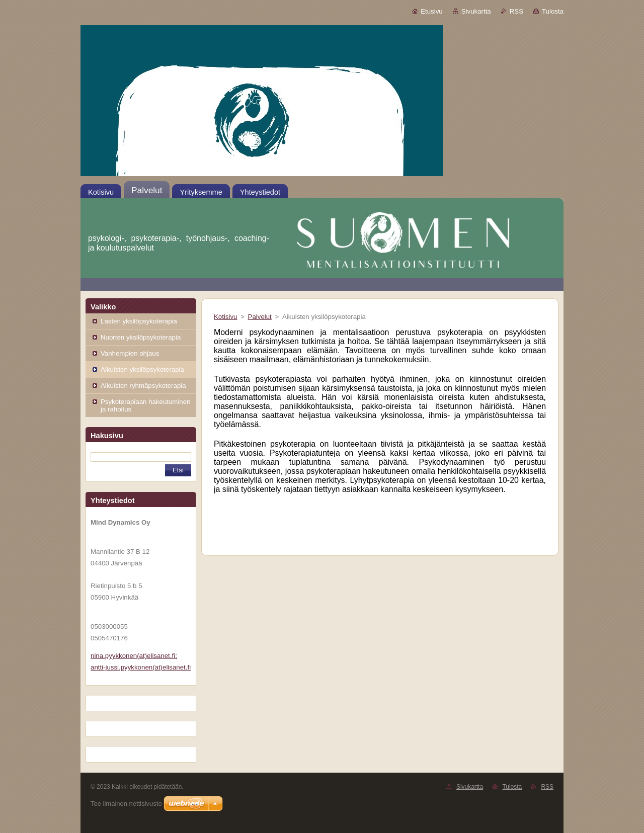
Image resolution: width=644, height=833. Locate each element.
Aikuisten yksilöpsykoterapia (142, 369)
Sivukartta (476, 11)
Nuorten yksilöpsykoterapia (141, 337)
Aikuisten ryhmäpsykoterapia (143, 386)
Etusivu (432, 11)
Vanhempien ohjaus (130, 353)
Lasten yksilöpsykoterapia (139, 321)
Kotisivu (225, 317)
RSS (516, 11)
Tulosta (553, 11)
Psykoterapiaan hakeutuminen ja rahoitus (145, 405)
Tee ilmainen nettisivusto (126, 804)
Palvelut (260, 317)
